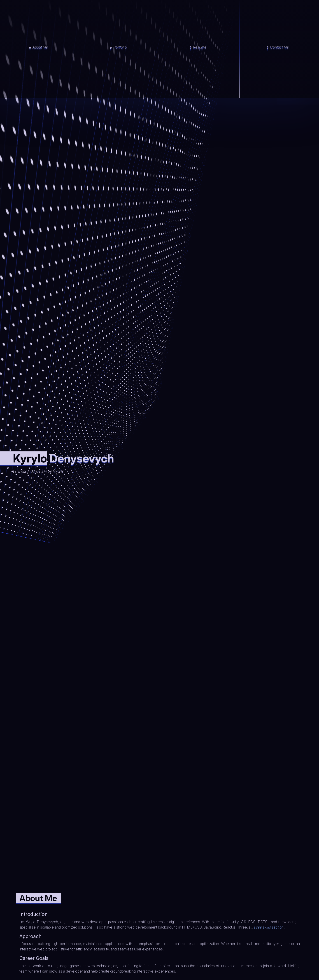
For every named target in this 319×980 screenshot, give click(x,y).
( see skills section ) (270, 927)
